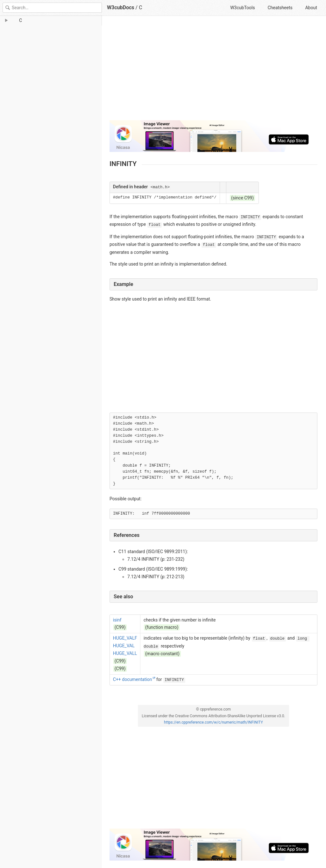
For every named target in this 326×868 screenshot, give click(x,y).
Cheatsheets (280, 8)
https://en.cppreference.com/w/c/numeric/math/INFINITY (213, 722)
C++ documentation (133, 679)
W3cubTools (242, 8)
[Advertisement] (213, 71)
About (311, 8)
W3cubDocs (121, 7)
